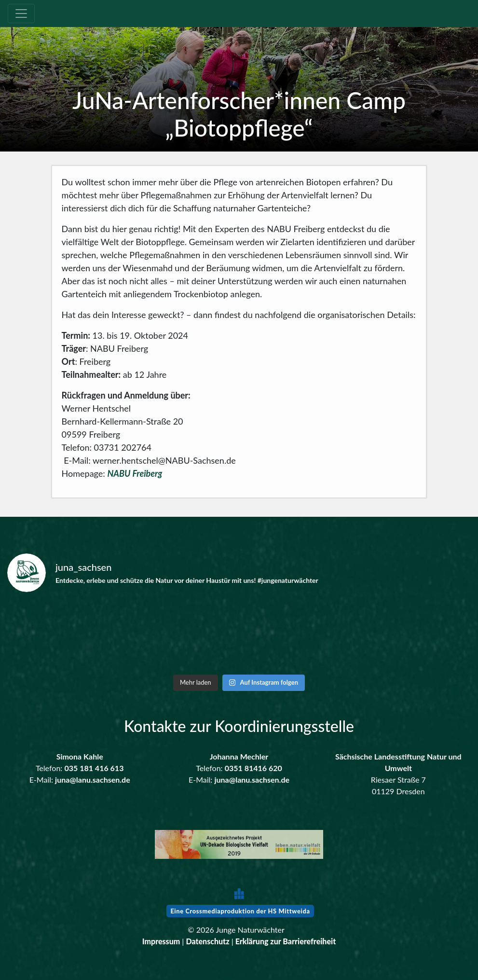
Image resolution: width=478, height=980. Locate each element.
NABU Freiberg (135, 473)
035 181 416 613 (94, 768)
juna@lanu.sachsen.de (93, 780)
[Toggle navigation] (21, 14)
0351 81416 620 (253, 768)
